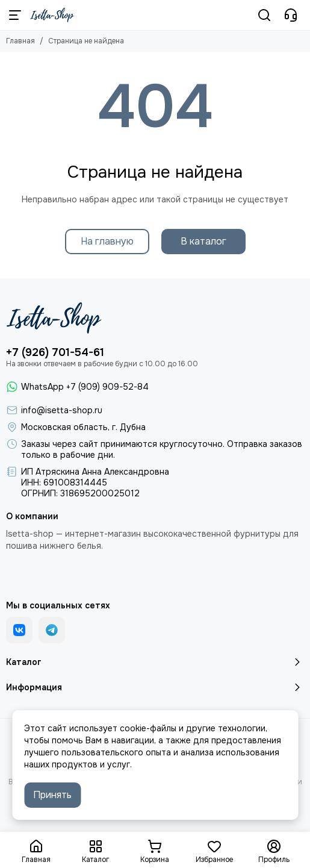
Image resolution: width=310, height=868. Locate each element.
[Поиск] (264, 15)
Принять (52, 795)
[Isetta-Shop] (52, 15)
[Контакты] (291, 15)
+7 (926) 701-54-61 (55, 352)
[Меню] (15, 15)
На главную (107, 241)
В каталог (203, 241)
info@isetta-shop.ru (62, 410)
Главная (20, 41)
